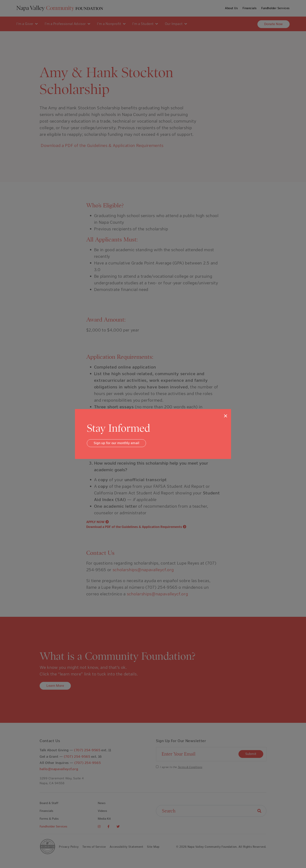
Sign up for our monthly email (117, 443)
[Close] (226, 416)
